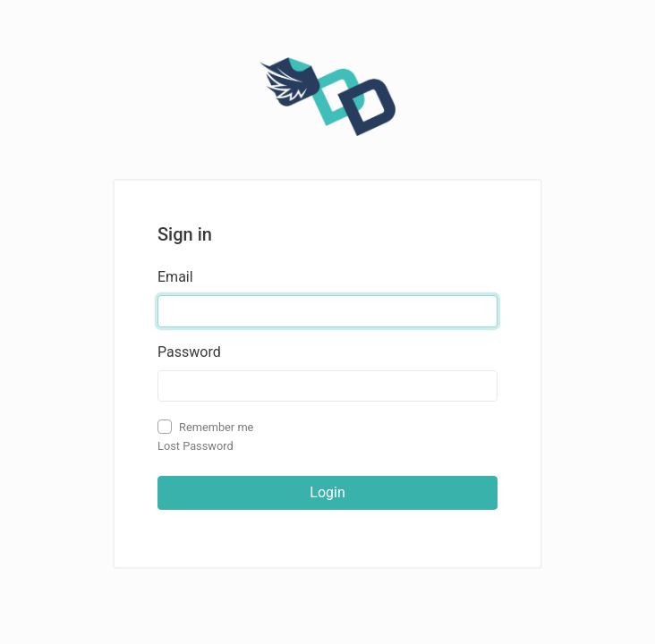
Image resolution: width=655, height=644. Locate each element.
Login (327, 492)
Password (189, 352)
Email (175, 277)
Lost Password (196, 446)
